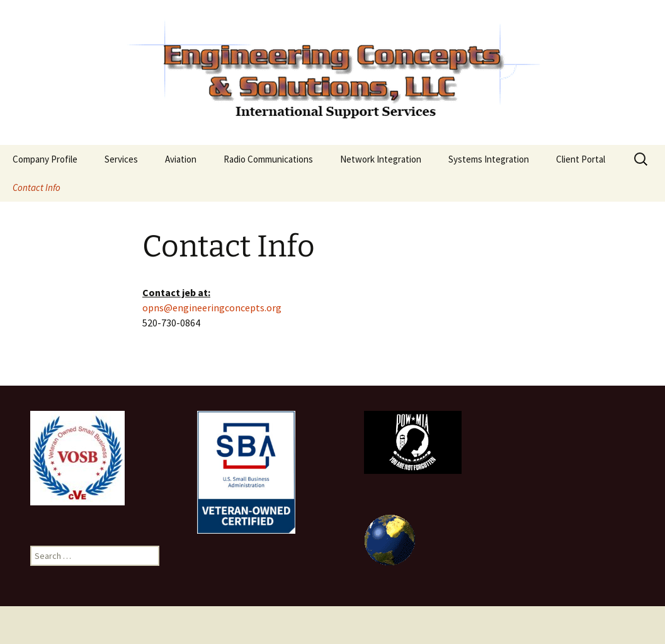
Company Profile (45, 159)
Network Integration (381, 159)
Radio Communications (268, 159)
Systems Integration (489, 159)
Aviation (181, 159)
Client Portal (581, 159)
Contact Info (37, 187)
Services (121, 159)
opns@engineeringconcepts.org (212, 308)
